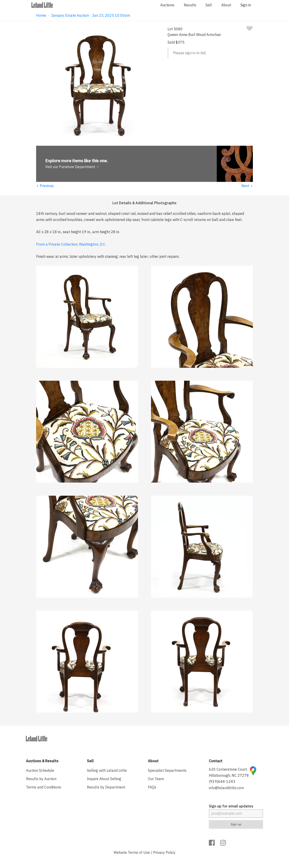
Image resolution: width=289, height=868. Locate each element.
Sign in (246, 5)
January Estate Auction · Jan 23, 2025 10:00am (90, 15)
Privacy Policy (164, 852)
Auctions (167, 5)
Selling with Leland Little (107, 770)
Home (41, 15)
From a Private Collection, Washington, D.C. (71, 244)
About (226, 5)
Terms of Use (139, 852)
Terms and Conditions (44, 787)
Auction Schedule (40, 770)
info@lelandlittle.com (226, 788)
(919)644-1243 (222, 781)
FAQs (152, 787)
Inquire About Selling (104, 779)
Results (190, 5)
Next (247, 186)
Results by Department (106, 787)
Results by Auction (41, 779)
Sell (209, 5)
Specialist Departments (167, 770)
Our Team (156, 779)
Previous (45, 186)
